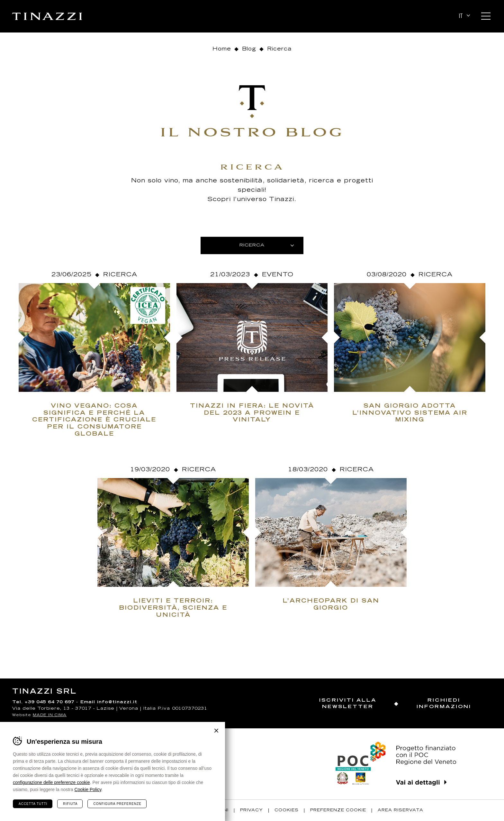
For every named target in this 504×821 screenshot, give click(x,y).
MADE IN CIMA (50, 715)
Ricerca (120, 275)
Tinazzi (47, 16)
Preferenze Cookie (338, 810)
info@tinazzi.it (117, 702)
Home (222, 49)
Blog (249, 49)
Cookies (287, 810)
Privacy (252, 810)
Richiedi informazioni (444, 704)
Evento (278, 275)
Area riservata (401, 810)
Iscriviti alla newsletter (348, 704)
